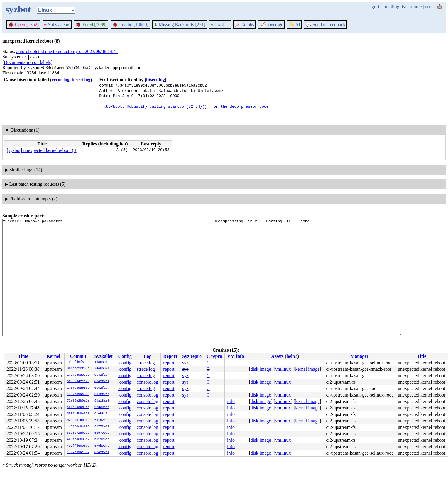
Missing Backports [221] (180, 24)
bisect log (81, 80)
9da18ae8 (102, 401)
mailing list (395, 7)
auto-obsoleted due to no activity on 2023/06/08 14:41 (67, 51)
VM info (235, 356)
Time (23, 356)
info (231, 401)
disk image (261, 369)
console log (147, 382)
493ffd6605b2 (78, 440)
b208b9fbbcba (78, 420)
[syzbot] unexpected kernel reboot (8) (42, 150)
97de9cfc (102, 407)
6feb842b (102, 414)
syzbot (18, 9)
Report (170, 356)
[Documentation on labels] (27, 62)
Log (147, 356)
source (416, 7)
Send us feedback (325, 24)
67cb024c (102, 446)
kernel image (307, 369)
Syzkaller (104, 356)
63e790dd (102, 433)
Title (422, 356)
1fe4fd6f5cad (78, 362)
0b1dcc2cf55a (78, 369)
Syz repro (192, 356)
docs (429, 7)
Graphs (244, 24)
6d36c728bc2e (78, 433)
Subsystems (57, 24)
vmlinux (283, 369)
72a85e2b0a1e (78, 401)
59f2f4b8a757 (78, 414)
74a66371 (102, 369)
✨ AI (294, 24)
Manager (359, 356)
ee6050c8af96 (78, 427)
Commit (78, 356)
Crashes (220, 24)
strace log (146, 363)
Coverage (271, 24)
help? (292, 356)
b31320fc (102, 440)
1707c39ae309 (78, 375)
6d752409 (102, 420)
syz (185, 363)
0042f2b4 (102, 375)
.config (125, 363)
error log (60, 80)
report (169, 363)
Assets (277, 356)
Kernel (53, 356)
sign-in (375, 7)
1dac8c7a (102, 362)
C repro (214, 356)
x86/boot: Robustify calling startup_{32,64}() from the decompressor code (186, 106)
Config (125, 356)
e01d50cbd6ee (78, 407)
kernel (34, 57)
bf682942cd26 (78, 382)
